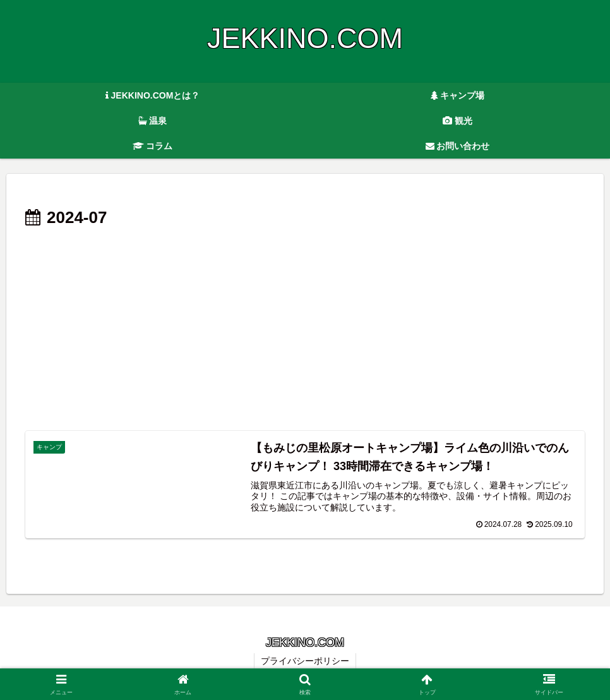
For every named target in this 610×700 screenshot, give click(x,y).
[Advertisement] (305, 327)
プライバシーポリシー (305, 661)
